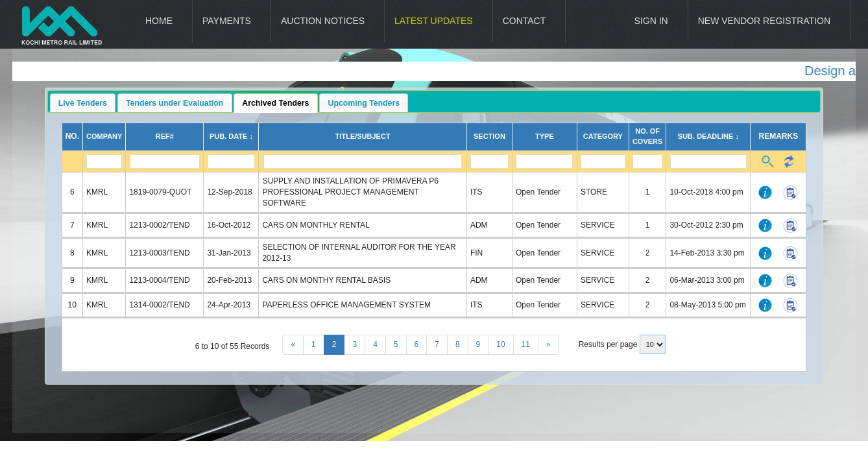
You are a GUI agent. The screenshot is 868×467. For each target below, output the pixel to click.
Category (603, 136)
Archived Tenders (275, 103)
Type (545, 136)
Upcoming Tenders (364, 103)
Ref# (165, 136)
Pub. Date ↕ (231, 136)
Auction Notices (323, 21)
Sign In (651, 21)
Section (489, 136)
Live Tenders (83, 103)
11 (526, 344)
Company (104, 136)
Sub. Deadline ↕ (708, 136)
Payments (227, 21)
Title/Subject (363, 136)
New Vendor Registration (764, 21)
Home (159, 21)
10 (500, 344)
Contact (524, 21)
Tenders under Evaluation (175, 103)
